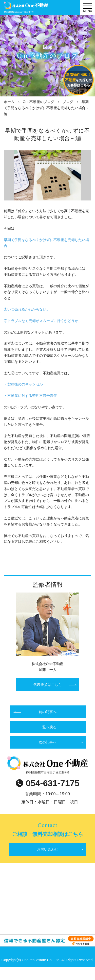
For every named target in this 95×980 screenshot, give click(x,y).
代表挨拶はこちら (48, 685)
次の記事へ (48, 742)
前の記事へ (48, 712)
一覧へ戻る (48, 727)
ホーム (9, 102)
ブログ (68, 102)
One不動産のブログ (39, 102)
